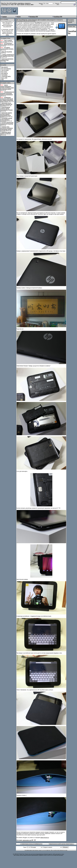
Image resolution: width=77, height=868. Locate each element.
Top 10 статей (5, 70)
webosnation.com (27, 840)
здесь (7, 35)
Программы (4, 75)
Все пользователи (6, 69)
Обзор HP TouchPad (7, 52)
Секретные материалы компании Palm (7, 60)
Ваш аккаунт (5, 67)
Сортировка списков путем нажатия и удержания (6, 120)
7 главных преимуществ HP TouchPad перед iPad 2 (7, 56)
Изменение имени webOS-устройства (6, 133)
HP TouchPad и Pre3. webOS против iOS (7, 44)
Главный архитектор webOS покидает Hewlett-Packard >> (61, 844)
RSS (2, 79)
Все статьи (4, 72)
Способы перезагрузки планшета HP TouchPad (7, 123)
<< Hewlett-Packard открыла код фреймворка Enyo (31, 844)
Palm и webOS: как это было (6, 41)
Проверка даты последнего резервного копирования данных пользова (7, 129)
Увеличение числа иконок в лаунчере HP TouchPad (6, 104)
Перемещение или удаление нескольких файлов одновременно (7, 93)
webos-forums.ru (45, 838)
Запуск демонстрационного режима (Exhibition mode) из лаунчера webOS (7, 87)
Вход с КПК (4, 78)
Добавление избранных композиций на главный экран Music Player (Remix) (7, 99)
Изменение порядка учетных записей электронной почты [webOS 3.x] (6, 115)
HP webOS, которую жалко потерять (7, 48)
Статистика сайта (6, 76)
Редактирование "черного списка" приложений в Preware (7, 109)
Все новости (4, 73)
